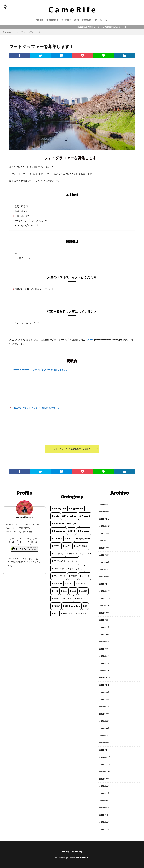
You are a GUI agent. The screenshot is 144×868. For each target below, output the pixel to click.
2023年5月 (104, 555)
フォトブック (60, 576)
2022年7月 (104, 627)
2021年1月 (104, 750)
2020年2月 (104, 829)
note (57, 516)
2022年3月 (104, 649)
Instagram (60, 509)
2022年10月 (105, 606)
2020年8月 (104, 786)
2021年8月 (104, 700)
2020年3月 (104, 822)
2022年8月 (104, 620)
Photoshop (70, 516)
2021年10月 (105, 685)
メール (91, 340)
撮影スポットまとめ (63, 599)
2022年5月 (104, 642)
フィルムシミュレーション (66, 561)
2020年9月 (104, 779)
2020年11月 (105, 764)
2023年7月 (104, 541)
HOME (8, 32)
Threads (85, 531)
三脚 (56, 591)
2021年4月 (104, 728)
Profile (39, 20)
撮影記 (57, 606)
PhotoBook (52, 20)
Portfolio (66, 20)
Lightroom (77, 509)
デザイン (73, 554)
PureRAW (59, 524)
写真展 (84, 591)
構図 (56, 614)
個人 (65, 591)
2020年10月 (105, 772)
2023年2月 (104, 577)
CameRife (82, 858)
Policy (65, 851)
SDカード (74, 524)
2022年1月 (104, 663)
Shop (76, 20)
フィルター (87, 554)
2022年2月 (104, 656)
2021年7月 (104, 707)
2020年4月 (104, 815)
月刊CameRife (73, 606)
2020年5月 (104, 808)
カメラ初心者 (82, 546)
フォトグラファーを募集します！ (28, 32)
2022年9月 (104, 613)
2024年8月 (104, 505)
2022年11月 (105, 598)
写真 (74, 591)
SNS (73, 531)
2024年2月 (104, 512)
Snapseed (60, 531)
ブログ (74, 576)
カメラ (68, 546)
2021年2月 (104, 743)
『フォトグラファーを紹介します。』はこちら (72, 449)
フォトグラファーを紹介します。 (69, 569)
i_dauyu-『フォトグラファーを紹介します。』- (36, 408)
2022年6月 (104, 635)
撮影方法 (81, 599)
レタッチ (86, 576)
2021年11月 (105, 678)
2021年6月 (104, 714)
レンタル (82, 584)
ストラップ (59, 554)
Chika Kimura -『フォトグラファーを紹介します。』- (40, 370)
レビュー (58, 584)
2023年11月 (105, 519)
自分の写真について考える (75, 614)
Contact (86, 20)
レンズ (70, 584)
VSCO (70, 539)
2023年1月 (104, 584)
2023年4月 (104, 562)
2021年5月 (104, 721)
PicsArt (86, 516)
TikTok (58, 539)
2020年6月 (104, 801)
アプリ (57, 546)
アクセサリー (84, 539)
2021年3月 (104, 736)
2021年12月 (105, 671)
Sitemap (77, 851)
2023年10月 (105, 526)
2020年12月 (105, 757)
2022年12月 (105, 591)
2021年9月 (104, 692)
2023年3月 (104, 570)
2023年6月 (104, 548)
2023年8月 (104, 533)
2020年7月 (104, 793)
